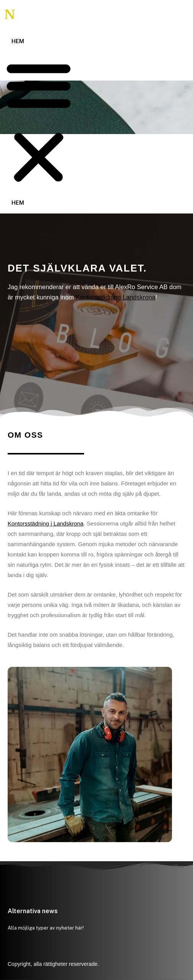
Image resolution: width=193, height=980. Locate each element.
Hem (18, 41)
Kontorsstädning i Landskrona (45, 523)
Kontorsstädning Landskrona (116, 297)
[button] (39, 123)
